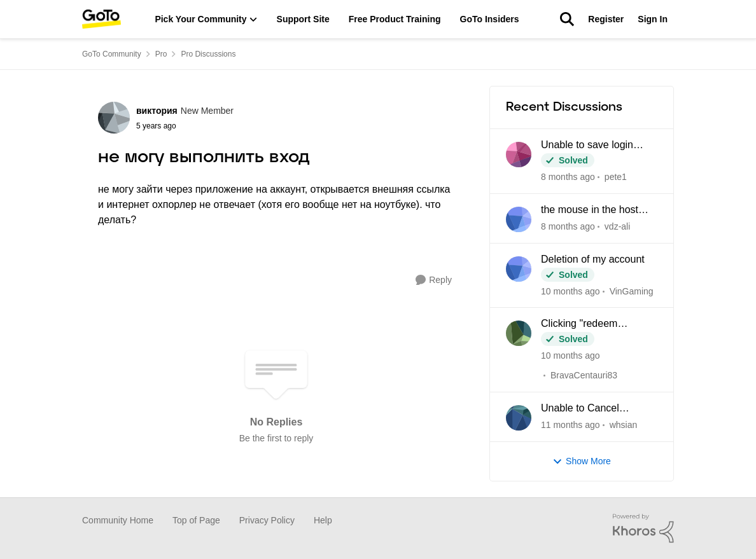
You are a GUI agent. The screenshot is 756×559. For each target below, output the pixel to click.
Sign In (653, 19)
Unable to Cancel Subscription (580, 409)
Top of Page (196, 520)
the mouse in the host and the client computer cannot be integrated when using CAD (594, 210)
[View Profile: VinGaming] (519, 269)
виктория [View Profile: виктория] (157, 111)
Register (606, 19)
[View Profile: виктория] (114, 118)
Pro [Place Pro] (161, 54)
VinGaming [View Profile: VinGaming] (632, 291)
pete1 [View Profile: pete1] (616, 177)
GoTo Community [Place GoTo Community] (112, 54)
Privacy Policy (267, 520)
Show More (582, 461)
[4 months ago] (570, 425)
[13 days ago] (568, 177)
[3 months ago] (570, 291)
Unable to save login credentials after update (594, 146)
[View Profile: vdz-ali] (519, 219)
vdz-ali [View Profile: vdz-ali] (617, 226)
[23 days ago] (568, 227)
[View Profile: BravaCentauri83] (519, 333)
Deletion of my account (593, 259)
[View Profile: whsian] (519, 418)
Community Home (118, 520)
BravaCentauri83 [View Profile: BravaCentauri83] (584, 375)
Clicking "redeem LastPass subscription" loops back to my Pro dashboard (592, 324)
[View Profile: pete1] (519, 155)
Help (323, 520)
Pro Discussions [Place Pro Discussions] (208, 54)
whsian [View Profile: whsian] (624, 425)
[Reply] (434, 280)
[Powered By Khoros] (643, 528)
